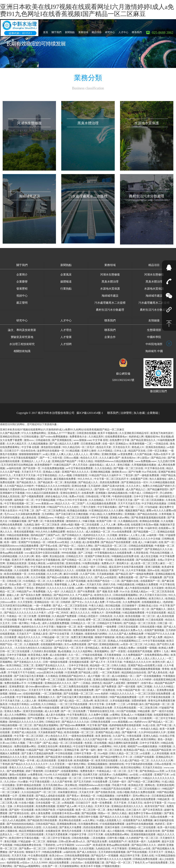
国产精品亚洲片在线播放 (59, 757)
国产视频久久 (159, 609)
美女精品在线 (57, 556)
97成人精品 (96, 514)
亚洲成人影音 (41, 634)
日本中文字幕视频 (17, 655)
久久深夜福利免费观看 (28, 514)
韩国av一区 (104, 813)
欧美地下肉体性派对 (162, 433)
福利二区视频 (145, 687)
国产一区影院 (119, 651)
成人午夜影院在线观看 (138, 588)
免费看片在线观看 (14, 799)
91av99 (48, 775)
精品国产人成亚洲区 (115, 683)
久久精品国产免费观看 (65, 616)
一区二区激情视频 (52, 694)
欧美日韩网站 (149, 739)
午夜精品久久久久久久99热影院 (53, 486)
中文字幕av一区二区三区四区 (63, 718)
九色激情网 (154, 842)
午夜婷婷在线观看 (122, 496)
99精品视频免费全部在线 (28, 845)
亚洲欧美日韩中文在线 (79, 680)
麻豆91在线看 (71, 574)
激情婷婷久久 (74, 521)
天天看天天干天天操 (25, 475)
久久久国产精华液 (62, 782)
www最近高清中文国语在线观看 (43, 553)
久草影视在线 (141, 553)
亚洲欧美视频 (109, 454)
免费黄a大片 (108, 563)
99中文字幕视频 (100, 518)
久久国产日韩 (88, 574)
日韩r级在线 (92, 496)
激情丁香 (19, 599)
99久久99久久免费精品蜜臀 (51, 532)
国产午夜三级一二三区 (131, 507)
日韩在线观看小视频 (151, 627)
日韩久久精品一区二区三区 (16, 528)
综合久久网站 (86, 546)
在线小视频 (123, 792)
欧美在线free (129, 458)
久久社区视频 (87, 849)
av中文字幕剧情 (66, 845)
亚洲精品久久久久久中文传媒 (145, 539)
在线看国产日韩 (139, 479)
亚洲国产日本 (162, 775)
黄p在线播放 (65, 651)
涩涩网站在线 (61, 789)
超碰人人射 (13, 595)
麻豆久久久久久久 (81, 613)
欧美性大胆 (159, 662)
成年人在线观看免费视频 (56, 623)
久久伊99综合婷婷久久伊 (152, 732)
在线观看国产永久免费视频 (138, 820)
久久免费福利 (27, 817)
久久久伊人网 (27, 556)
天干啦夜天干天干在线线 (22, 673)
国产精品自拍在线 (148, 514)
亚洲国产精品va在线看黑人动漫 (145, 665)
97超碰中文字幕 (78, 834)
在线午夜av (148, 683)
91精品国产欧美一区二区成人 (139, 690)
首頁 (46, 31)
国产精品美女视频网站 (46, 725)
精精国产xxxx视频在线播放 (143, 746)
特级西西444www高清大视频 (95, 785)
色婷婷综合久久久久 (95, 535)
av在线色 (35, 704)
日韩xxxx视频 (71, 458)
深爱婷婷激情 (139, 701)
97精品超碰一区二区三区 (56, 637)
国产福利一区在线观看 (22, 810)
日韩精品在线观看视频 (141, 546)
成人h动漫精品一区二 (124, 676)
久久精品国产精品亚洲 (159, 750)
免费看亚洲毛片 (13, 739)
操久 (142, 704)
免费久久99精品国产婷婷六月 (159, 486)
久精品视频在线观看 (134, 620)
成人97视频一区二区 (99, 676)
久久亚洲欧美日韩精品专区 (134, 433)
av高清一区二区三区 (132, 644)
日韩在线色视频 (81, 838)
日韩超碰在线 (43, 440)
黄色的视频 (71, 482)
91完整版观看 (36, 683)
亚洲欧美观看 (27, 796)
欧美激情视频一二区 (141, 444)
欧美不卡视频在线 (108, 433)
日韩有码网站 (112, 768)
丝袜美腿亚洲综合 (68, 792)
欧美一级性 (11, 542)
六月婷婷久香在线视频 (44, 651)
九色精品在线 (103, 849)
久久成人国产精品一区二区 (135, 761)
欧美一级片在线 (166, 827)
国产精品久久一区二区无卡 (69, 648)
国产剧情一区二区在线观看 (110, 489)
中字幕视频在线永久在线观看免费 (114, 553)
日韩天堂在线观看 (128, 627)
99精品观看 (144, 711)
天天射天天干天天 (32, 472)
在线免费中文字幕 (120, 440)
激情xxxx (29, 440)
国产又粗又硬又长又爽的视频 (72, 514)
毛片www (9, 514)
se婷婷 (80, 588)
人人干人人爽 (109, 525)
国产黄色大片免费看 (71, 827)
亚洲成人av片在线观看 (93, 718)
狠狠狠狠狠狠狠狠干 (30, 454)
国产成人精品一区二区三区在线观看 (63, 743)
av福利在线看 (14, 468)
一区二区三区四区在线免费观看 (154, 694)
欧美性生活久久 (103, 595)
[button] (22, 265)
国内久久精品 (120, 813)
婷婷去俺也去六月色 (57, 496)
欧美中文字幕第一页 (156, 803)
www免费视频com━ (146, 461)
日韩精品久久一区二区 (83, 623)
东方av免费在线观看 (76, 644)
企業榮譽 (22, 282)
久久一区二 (75, 655)
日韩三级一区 (165, 623)
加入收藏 (139, 413)
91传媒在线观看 (51, 708)
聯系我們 (137, 31)
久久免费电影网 (132, 602)
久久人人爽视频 (49, 739)
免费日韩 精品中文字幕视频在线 (43, 560)
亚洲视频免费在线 (67, 824)
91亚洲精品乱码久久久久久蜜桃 (106, 511)
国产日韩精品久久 (72, 535)
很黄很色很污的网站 (96, 634)
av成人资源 (49, 454)
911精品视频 (73, 451)
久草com (5, 743)
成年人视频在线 (9, 831)
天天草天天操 (115, 662)
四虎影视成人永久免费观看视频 (87, 599)
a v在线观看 (146, 775)
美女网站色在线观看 (70, 820)
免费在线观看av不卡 (16, 683)
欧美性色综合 (101, 570)
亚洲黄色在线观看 (125, 560)
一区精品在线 (161, 444)
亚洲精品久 (28, 461)
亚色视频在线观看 (79, 662)
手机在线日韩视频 (160, 553)
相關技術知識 (22, 351)
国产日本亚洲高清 (153, 810)
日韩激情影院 (80, 475)
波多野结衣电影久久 (68, 729)
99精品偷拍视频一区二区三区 (16, 725)
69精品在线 (167, 743)
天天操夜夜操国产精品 (51, 732)
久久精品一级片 (87, 567)
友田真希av (106, 775)
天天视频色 (77, 634)
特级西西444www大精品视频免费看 (114, 461)
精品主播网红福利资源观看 (124, 743)
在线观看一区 (98, 549)
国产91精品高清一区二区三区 (111, 546)
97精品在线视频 (135, 831)
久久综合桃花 (51, 827)
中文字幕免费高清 (77, 715)
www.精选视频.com (123, 722)
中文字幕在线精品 (48, 475)
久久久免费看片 (56, 581)
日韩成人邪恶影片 (89, 616)
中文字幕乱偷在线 (41, 567)
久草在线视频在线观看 (87, 757)
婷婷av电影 (67, 525)
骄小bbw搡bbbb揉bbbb (38, 687)
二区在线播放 (98, 838)
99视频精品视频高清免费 (95, 729)
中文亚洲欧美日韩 (19, 507)
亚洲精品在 (7, 746)
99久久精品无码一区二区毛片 (79, 447)
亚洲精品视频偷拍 (98, 764)
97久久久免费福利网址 (34, 433)
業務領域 (83, 31)
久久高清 (119, 616)
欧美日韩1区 (102, 701)
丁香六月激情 (89, 507)
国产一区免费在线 (106, 690)
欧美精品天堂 (136, 785)
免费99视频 (91, 588)
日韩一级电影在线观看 (56, 662)
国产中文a (78, 602)
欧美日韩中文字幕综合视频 (24, 838)
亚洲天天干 (18, 560)
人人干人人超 (43, 461)
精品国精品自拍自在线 (134, 673)
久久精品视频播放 (38, 444)
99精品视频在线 (126, 585)
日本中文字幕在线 (79, 665)
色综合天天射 (104, 447)
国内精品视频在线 (118, 493)
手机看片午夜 (25, 620)
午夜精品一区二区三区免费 (22, 616)
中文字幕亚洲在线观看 (158, 697)
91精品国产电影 (35, 750)
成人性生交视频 (150, 556)
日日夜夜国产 (52, 771)
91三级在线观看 (155, 620)
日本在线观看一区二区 (48, 803)
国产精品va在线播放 (58, 577)
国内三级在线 (45, 479)
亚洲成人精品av (140, 592)
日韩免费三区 (82, 549)
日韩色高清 (106, 616)
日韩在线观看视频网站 (126, 595)
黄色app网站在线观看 (12, 553)
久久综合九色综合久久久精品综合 (34, 648)
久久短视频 (167, 521)
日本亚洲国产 (136, 549)
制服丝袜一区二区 (67, 627)
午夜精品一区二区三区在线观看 (72, 518)
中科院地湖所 (154, 344)
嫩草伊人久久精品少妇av (14, 690)
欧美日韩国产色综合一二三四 (104, 581)
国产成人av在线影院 (106, 577)
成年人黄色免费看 (41, 813)
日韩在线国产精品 (46, 824)
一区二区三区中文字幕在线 (56, 838)
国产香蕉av (73, 796)
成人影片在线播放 (56, 715)
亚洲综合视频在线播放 (106, 680)
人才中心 (123, 31)
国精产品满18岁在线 (114, 486)
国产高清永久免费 (31, 595)
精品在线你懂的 (68, 817)
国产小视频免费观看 (33, 496)
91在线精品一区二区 (35, 581)
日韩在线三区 (14, 581)
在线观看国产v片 (118, 842)
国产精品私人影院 (89, 673)
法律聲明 (126, 413)
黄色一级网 (42, 556)
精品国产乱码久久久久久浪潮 (105, 609)
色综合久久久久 (76, 532)
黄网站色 (150, 785)
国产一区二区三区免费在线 (51, 511)
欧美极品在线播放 (78, 511)
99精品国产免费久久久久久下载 (55, 669)
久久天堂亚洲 (57, 764)
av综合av (25, 863)
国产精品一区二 (68, 546)
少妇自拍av (77, 863)
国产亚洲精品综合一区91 (135, 482)
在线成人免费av (127, 648)
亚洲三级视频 (153, 567)
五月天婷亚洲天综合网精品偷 (17, 465)
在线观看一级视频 (147, 648)
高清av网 (88, 701)
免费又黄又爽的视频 (82, 637)
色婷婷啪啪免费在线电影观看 (125, 725)
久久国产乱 (119, 736)
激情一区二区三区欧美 (48, 525)
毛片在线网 (7, 500)
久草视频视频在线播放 (144, 465)
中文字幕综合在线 (155, 468)
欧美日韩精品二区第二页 (20, 665)
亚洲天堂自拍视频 (33, 711)
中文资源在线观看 (156, 613)
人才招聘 (66, 344)
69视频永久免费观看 (147, 585)
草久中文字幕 (97, 704)
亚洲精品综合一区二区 (47, 602)
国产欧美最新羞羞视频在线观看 (149, 518)
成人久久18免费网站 (16, 715)
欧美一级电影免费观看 (90, 627)
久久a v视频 (65, 475)
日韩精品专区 (53, 722)
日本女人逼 (121, 451)
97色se (60, 500)
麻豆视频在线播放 (120, 799)
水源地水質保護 (110, 289)
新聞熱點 (70, 31)
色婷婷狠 (168, 602)
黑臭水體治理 (110, 282)
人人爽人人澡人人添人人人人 (73, 454)
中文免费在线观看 (38, 856)
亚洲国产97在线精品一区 (32, 542)
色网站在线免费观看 (11, 525)
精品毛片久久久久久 (30, 637)
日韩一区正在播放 (158, 451)
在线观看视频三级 (95, 863)
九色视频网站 (121, 775)
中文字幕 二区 (27, 511)
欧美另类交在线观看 (107, 761)
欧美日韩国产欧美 (46, 810)
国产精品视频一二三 (145, 532)
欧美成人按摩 (109, 648)
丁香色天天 (139, 863)
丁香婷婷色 (49, 845)
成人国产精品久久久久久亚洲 (78, 799)
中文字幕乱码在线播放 (154, 504)
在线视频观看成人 (152, 602)
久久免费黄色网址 (113, 514)
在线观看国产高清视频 (140, 651)
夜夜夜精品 (66, 746)
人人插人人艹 (48, 539)
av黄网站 (115, 715)
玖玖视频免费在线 (89, 824)
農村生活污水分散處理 (110, 310)
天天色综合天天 (122, 447)
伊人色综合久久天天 (57, 736)
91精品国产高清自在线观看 (116, 789)
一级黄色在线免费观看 (82, 736)
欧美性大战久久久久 (82, 577)
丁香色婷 (5, 764)
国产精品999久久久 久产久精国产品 (73, 595)
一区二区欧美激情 (110, 673)
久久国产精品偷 (143, 454)
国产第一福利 (89, 750)
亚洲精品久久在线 (117, 549)
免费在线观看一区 (129, 577)
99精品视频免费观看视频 (147, 669)
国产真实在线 (17, 852)
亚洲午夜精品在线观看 (29, 785)
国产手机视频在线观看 (119, 669)
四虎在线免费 (37, 757)
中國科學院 (154, 337)
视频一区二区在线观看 (87, 525)
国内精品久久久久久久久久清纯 (27, 722)
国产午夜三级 (165, 725)
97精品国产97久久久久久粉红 (63, 507)
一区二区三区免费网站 (13, 789)
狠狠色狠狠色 (115, 528)
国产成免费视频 (16, 771)
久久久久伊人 (134, 486)
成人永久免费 (52, 711)
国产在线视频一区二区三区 (79, 694)
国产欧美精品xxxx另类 (152, 771)
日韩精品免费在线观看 (146, 859)
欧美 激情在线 (104, 736)
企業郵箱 (153, 413)
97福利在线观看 (66, 810)
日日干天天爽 (96, 834)
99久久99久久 (85, 479)
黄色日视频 (124, 465)
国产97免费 (135, 472)
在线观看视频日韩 (164, 715)
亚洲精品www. (46, 518)
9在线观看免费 (34, 599)
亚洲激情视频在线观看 (144, 834)
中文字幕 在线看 (31, 447)
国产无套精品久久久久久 (28, 662)
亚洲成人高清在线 (10, 496)
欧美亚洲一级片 (138, 842)
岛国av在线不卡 (162, 454)
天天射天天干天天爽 (40, 690)
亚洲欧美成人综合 (149, 606)
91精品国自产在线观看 (111, 588)
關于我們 (56, 31)
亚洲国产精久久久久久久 (76, 472)
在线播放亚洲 (53, 831)
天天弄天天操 (19, 856)
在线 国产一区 (167, 542)
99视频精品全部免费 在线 (126, 556)
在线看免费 (88, 493)
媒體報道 (66, 282)
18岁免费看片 (124, 796)
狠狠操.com (16, 694)
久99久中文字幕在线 (76, 500)
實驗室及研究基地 (22, 337)
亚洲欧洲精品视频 (101, 472)
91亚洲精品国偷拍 (165, 856)
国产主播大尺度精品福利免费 (38, 753)
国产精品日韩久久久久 (144, 845)
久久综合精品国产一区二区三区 (39, 792)
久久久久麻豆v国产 (110, 458)
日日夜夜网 (146, 718)
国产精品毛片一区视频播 (105, 856)
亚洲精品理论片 (165, 757)
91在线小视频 (27, 803)
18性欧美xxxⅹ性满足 (59, 542)
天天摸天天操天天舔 (95, 831)
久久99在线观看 (62, 775)
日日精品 (103, 567)
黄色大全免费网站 (138, 599)
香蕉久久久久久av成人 (22, 768)
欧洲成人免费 (166, 648)
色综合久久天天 (89, 458)
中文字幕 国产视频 (98, 725)
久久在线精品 (97, 500)
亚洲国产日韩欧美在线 (98, 556)
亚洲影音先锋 (38, 507)
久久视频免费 (32, 644)
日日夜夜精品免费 (91, 444)
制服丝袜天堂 (168, 525)
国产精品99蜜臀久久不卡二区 (117, 757)
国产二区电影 (86, 553)
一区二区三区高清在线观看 (29, 834)
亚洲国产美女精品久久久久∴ (51, 665)
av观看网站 (106, 746)
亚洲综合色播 (79, 486)
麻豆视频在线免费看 (65, 479)
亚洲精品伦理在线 (10, 437)
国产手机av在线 (49, 546)
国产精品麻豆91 (54, 750)
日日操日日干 (83, 803)
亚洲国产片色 (117, 570)
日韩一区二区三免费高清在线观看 (70, 687)
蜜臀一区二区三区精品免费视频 (103, 620)
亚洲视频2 (131, 514)
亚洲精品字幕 (72, 750)
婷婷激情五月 (168, 496)
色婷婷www (141, 722)
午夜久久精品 (86, 461)
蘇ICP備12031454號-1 (90, 413)
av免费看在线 (36, 775)
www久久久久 (15, 669)
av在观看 (145, 753)
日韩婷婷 (66, 602)
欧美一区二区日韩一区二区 (91, 810)
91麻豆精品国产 (63, 465)
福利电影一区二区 (24, 500)
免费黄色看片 (88, 771)
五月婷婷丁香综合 (24, 588)
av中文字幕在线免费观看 (80, 468)
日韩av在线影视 (163, 764)
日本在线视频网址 (116, 599)
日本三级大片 (134, 810)
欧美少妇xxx (57, 856)
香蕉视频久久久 (47, 697)
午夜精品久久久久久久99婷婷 (136, 680)
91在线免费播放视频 (54, 468)
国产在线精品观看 (146, 560)
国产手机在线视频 (137, 852)
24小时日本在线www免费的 (84, 789)
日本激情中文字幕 (134, 528)
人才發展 (66, 337)
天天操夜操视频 (106, 574)
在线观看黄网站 (70, 771)
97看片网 (106, 496)
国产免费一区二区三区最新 (51, 680)
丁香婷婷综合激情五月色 (101, 711)
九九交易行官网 (166, 461)
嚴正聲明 (22, 303)
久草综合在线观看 (24, 806)
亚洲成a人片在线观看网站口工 (125, 641)
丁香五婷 (128, 475)
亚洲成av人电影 (52, 472)
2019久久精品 (121, 739)
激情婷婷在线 (117, 764)
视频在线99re (152, 437)
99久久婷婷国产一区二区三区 (90, 641)
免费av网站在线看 (63, 690)
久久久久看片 (124, 658)
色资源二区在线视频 (96, 743)
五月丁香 (133, 771)
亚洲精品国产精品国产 (65, 461)
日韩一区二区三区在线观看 (15, 651)
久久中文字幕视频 (136, 570)
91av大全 (125, 592)
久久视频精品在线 (128, 521)
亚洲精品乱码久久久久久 (58, 683)
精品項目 (97, 31)
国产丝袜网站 (29, 479)
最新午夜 (77, 775)
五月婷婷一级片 (118, 782)
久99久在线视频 (37, 574)
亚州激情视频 (63, 620)
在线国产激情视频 (155, 630)
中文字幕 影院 (101, 440)
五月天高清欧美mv (53, 785)
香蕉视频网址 (102, 651)
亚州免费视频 (114, 613)
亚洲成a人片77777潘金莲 (62, 433)
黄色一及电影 (165, 739)
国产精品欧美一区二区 (51, 482)
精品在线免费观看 (59, 863)
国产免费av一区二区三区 (33, 849)
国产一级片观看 (127, 687)
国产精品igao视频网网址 (28, 866)
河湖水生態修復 (110, 275)
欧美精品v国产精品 (135, 750)
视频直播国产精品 (135, 511)
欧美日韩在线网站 (131, 768)
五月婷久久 (103, 630)
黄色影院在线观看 (51, 447)
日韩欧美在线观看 (101, 722)
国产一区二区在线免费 (74, 711)
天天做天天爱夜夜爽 (57, 834)
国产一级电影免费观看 (147, 475)
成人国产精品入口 (136, 489)
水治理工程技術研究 (22, 344)
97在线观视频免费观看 (112, 824)
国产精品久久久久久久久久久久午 (30, 764)
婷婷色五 (97, 683)
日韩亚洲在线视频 (87, 433)
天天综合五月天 (140, 817)
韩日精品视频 (113, 606)
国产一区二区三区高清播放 (149, 500)
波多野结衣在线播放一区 (51, 451)
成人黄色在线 (29, 518)
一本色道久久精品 (149, 729)
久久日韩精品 (49, 704)
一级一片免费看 (43, 606)
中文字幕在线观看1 (40, 782)
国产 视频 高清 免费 (108, 592)
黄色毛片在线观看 (72, 831)
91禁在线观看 (134, 736)
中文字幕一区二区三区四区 (29, 736)
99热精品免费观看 (52, 852)
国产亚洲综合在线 (19, 813)
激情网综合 (87, 658)
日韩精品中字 (151, 493)
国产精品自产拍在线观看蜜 (116, 542)
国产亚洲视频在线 (62, 440)
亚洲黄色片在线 (97, 528)
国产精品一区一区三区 (119, 863)
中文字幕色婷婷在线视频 (139, 764)
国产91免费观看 (87, 592)
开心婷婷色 (166, 493)
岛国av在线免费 (159, 817)
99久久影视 (120, 746)
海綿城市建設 (110, 296)
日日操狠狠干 (130, 606)
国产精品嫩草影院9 (158, 489)
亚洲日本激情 (112, 827)
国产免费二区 (36, 521)
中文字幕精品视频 (46, 500)
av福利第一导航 (156, 535)
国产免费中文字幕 (105, 658)
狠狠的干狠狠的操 (105, 637)
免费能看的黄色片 (44, 620)
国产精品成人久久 (89, 482)
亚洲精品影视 (48, 729)
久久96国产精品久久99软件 (19, 486)
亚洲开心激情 (89, 451)
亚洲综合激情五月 (70, 493)
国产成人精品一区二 (71, 701)
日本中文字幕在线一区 (146, 496)
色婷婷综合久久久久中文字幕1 (38, 627)
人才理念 (66, 330)
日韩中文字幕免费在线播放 (63, 849)
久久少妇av (11, 782)
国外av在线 (154, 570)
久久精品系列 (96, 437)
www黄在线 (78, 620)
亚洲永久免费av (13, 711)
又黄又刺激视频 (95, 768)
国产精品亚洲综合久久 (144, 440)
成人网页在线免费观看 (144, 799)
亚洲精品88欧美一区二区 (136, 609)
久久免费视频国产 (133, 655)
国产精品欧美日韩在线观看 (43, 820)
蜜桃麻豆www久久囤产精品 (72, 528)
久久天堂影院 (26, 602)
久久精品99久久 (84, 489)
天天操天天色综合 (153, 768)
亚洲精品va (122, 444)
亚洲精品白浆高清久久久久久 (128, 806)
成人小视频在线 (116, 831)
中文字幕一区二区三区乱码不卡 (112, 479)
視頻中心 (22, 296)
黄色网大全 (123, 563)
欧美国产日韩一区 (107, 521)
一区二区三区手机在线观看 (73, 704)
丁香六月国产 (34, 743)
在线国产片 (30, 669)
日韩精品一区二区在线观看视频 (53, 768)
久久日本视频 (38, 577)
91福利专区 (151, 528)
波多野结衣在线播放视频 (140, 824)
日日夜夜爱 (11, 637)
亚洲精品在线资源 (17, 563)
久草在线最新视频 (120, 701)
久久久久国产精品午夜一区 (98, 739)
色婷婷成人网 (137, 437)
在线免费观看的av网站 (157, 655)
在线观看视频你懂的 (44, 528)
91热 (119, 690)
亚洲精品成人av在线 (140, 849)
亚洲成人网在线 (37, 563)
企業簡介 (22, 275)
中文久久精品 (86, 806)
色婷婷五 (160, 824)
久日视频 (112, 535)
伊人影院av (144, 458)
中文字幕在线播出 (108, 507)
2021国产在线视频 (126, 711)
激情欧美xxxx (120, 472)
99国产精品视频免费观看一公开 (127, 697)
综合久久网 (23, 577)
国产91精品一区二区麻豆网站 (144, 782)
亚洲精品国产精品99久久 (73, 676)
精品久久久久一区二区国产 (70, 504)
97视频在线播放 (111, 866)
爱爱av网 (135, 739)
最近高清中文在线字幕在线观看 (127, 567)
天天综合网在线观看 (125, 708)
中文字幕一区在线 (103, 560)
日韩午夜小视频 (116, 838)
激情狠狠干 (134, 683)
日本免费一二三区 (116, 704)
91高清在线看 (14, 549)
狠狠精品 (47, 595)
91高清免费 (78, 768)
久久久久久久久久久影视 (61, 588)
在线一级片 (108, 444)
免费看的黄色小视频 (70, 739)
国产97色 (14, 479)
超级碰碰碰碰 (19, 718)
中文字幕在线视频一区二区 (19, 504)
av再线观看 (68, 803)
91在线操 (95, 687)
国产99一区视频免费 (151, 577)
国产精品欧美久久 (27, 482)
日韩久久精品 (119, 665)
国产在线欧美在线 (106, 792)
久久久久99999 (40, 863)
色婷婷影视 (13, 863)
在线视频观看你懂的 (52, 644)
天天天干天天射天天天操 (119, 500)
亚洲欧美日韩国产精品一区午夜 (18, 761)
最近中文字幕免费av (42, 658)
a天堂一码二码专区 (59, 613)
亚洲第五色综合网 (48, 746)
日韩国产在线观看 (144, 757)
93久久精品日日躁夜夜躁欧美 (43, 493)
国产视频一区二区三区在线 (129, 468)
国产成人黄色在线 (158, 673)
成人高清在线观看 (46, 761)
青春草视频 (61, 585)
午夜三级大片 (14, 609)
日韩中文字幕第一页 (86, 753)
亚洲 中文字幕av (30, 539)
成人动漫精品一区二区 (98, 532)
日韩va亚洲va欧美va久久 (72, 842)
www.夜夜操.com (45, 504)
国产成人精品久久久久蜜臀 (65, 444)
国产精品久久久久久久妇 (76, 722)
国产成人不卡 (98, 662)
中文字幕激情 (120, 849)
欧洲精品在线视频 (150, 521)
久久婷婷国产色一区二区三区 (143, 838)
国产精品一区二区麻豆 (40, 859)
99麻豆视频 (89, 521)
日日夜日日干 (12, 451)
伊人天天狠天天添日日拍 (153, 595)
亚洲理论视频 (38, 570)
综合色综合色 (29, 451)
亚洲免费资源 (17, 687)
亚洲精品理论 (22, 567)
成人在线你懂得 (58, 655)
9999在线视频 (69, 553)
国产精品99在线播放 (84, 859)
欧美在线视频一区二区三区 (141, 616)
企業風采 (66, 275)
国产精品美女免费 (97, 842)
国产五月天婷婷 (83, 782)
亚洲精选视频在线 (109, 644)
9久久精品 (150, 644)
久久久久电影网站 (83, 651)
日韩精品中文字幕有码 (110, 623)
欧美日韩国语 (101, 697)
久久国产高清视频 (76, 581)
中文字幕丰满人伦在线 (27, 729)
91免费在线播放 (91, 563)
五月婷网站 (48, 514)
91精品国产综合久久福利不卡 (106, 475)
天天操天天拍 (94, 585)
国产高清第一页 (32, 468)
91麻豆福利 (151, 542)
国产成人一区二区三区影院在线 (70, 606)
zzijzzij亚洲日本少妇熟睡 (50, 673)
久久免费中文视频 (99, 715)
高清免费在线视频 (46, 806)
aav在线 (134, 775)
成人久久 (111, 465)
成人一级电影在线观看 (14, 859)
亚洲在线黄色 (74, 563)
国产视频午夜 (130, 732)
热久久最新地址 (158, 479)
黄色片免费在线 (116, 810)
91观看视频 (165, 746)
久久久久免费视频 (117, 539)
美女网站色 (71, 785)
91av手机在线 (150, 472)
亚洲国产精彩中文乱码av (92, 539)
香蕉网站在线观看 (48, 701)
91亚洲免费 (71, 673)
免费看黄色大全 (78, 437)
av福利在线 (70, 852)
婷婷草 (162, 845)
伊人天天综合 (81, 465)
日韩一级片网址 (21, 623)
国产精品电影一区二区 (158, 704)
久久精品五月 (69, 592)
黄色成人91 (138, 447)
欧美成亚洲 (99, 845)
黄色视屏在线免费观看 (39, 789)
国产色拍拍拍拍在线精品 (21, 824)
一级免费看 (111, 627)
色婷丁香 (115, 729)
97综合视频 (10, 620)
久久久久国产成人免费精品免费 (127, 634)
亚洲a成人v (127, 715)
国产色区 (93, 644)
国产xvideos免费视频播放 (54, 437)
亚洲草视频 (45, 616)
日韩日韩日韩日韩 (62, 630)
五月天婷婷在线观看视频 (112, 852)
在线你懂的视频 (32, 694)
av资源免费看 (126, 454)
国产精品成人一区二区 (161, 722)
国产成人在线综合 (87, 852)
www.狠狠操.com (82, 440)
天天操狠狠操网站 (70, 866)
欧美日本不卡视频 (91, 866)
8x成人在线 (149, 725)
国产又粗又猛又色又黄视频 (29, 676)
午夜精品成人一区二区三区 (112, 771)
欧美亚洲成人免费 (38, 655)
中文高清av (102, 799)
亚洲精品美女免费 (103, 708)
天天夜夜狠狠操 (113, 655)
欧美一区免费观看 (102, 803)
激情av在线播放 (18, 775)
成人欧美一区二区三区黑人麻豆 (148, 563)
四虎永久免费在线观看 (143, 792)
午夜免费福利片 (133, 778)
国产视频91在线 (130, 581)
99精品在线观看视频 (18, 535)
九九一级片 (54, 592)
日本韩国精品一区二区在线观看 (139, 827)
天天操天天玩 (136, 803)
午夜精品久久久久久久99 (138, 662)
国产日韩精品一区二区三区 (77, 560)
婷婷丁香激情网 (35, 771)
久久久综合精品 (104, 468)
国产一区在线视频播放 (149, 676)
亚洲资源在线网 (166, 785)
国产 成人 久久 (129, 729)
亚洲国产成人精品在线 (24, 732)
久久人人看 (23, 658)
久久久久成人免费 (95, 602)
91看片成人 (136, 493)
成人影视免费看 (91, 542)
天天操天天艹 (24, 634)
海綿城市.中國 (154, 351)
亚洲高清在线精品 (156, 447)
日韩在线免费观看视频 (77, 856)
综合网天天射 (90, 775)
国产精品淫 (122, 574)
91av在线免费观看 (122, 532)
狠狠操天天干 (33, 852)
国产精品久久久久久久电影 (115, 817)
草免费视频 (40, 592)
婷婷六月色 (110, 585)
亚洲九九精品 (151, 736)
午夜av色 (36, 623)
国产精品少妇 (159, 458)
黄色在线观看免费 (84, 690)
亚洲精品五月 (31, 739)
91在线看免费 (100, 782)
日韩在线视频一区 (67, 539)
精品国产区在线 (137, 451)
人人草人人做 (138, 535)
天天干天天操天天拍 (129, 504)
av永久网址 (89, 820)
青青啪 (166, 669)
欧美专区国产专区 (64, 489)
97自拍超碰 (152, 507)
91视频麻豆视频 (18, 521)
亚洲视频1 (101, 493)
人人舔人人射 (29, 701)
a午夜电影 (133, 704)
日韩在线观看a (36, 715)
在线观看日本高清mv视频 (145, 525)
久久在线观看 (22, 570)
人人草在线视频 (161, 753)
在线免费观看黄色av (116, 437)
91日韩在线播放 (30, 437)
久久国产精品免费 (10, 433)
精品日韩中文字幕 (117, 718)
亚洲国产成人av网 (67, 806)
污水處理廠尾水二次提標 (110, 303)
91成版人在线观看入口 (109, 820)
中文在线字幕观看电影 (86, 746)
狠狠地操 (52, 842)
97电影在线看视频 (93, 655)
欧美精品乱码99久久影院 (28, 827)
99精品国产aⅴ (24, 592)
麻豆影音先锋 (153, 831)
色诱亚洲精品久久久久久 (61, 570)
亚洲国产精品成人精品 (108, 732)
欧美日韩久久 (157, 599)
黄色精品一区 (88, 796)
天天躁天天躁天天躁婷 (56, 599)
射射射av (124, 535)
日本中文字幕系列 (150, 743)
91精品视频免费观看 (134, 613)
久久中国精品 (105, 451)
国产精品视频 (89, 813)
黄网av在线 (123, 525)
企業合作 (110, 337)
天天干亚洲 (120, 803)
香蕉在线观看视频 (24, 532)
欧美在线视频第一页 (16, 574)
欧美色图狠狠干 (44, 465)
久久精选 (76, 542)
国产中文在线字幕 (60, 634)
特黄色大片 (98, 613)
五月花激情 (158, 588)
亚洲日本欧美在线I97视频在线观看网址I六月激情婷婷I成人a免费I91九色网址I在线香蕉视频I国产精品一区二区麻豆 (87, 10)
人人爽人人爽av (77, 585)
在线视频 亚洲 (84, 570)
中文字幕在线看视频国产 (25, 458)
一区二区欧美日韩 (148, 708)
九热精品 (29, 525)
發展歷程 (22, 289)
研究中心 (110, 31)
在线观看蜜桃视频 (10, 627)
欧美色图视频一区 (84, 761)
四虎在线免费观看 (110, 482)
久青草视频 (165, 514)
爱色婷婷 (41, 588)
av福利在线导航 (56, 563)
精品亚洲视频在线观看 (32, 831)
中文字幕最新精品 (27, 697)
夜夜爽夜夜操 (12, 539)
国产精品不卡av (114, 778)
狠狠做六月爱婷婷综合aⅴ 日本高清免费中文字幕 (26, 489)
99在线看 (133, 718)
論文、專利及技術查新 (22, 330)
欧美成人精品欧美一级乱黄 (131, 637)
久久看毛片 (44, 630)
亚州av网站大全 (142, 796)
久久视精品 (52, 676)
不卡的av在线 (114, 602)
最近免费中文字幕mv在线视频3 (146, 813)
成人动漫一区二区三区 (67, 658)
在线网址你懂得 (63, 859)
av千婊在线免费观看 (157, 863)
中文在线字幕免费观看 (65, 567)
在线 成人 (138, 542)
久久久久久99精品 (164, 687)
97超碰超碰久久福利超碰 (23, 630)
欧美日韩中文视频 (89, 817)
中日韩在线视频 (64, 753)
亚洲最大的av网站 (120, 518)
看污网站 (95, 454)
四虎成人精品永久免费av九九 (127, 630)
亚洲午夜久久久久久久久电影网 (114, 859)
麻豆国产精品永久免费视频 (76, 708)
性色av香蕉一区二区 (21, 585)
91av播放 (23, 782)
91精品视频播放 (106, 796)
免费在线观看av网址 (25, 746)
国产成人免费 (155, 637)
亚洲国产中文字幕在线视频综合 (41, 549)
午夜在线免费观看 (55, 521)
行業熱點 (66, 289)
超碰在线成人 (97, 465)
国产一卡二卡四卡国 (51, 458)
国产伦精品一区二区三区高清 (140, 623)
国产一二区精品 (82, 683)
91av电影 (103, 753)
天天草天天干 (156, 852)
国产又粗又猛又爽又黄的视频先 (74, 697)
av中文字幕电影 (64, 641)
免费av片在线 (77, 496)
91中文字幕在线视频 (154, 641)
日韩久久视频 (18, 743)
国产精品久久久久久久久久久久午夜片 (26, 613)
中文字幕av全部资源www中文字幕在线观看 (47, 609)
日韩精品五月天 (75, 556)
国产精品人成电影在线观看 (51, 796)
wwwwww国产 (84, 845)
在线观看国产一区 (150, 581)
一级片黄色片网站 (76, 764)
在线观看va (165, 528)
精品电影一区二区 (100, 665)
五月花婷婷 (95, 486)
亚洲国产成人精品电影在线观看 (43, 799)
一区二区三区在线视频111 (147, 789)
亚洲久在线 (148, 856)
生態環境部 (154, 330)
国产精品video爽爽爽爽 (73, 725)
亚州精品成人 (93, 648)
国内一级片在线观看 (47, 817)
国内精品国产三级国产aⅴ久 (46, 535)
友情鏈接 (154, 320)
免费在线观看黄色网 (84, 630)
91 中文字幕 (66, 549)
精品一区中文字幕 (43, 778)
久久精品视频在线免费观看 (102, 504)
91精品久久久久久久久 (122, 694)
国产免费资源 (109, 687)
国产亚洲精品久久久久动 (159, 549)
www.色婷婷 (102, 694)
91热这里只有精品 (19, 704)
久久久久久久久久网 (162, 761)
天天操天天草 (87, 792)
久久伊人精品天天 (17, 444)
